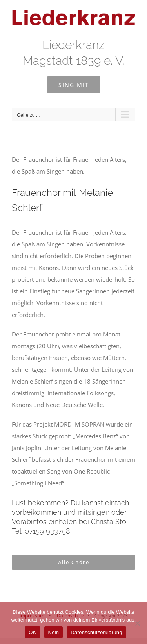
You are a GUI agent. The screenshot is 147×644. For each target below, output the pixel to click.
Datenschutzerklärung (96, 632)
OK (32, 632)
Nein (54, 632)
